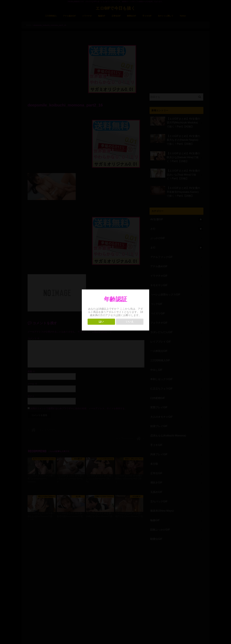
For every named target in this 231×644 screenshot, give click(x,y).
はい (101, 322)
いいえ (130, 322)
